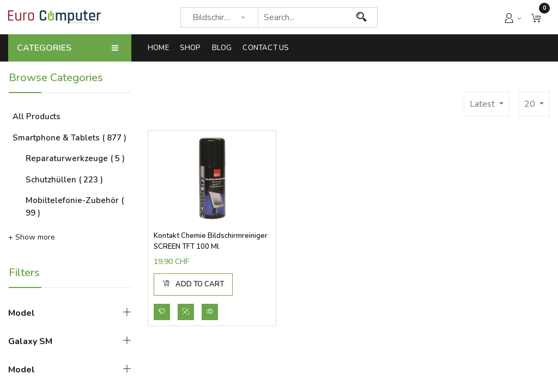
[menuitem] (161, 48)
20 (531, 104)
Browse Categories (56, 78)
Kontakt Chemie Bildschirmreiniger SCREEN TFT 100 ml (211, 241)
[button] (536, 17)
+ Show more (32, 237)
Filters (24, 272)
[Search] (362, 17)
